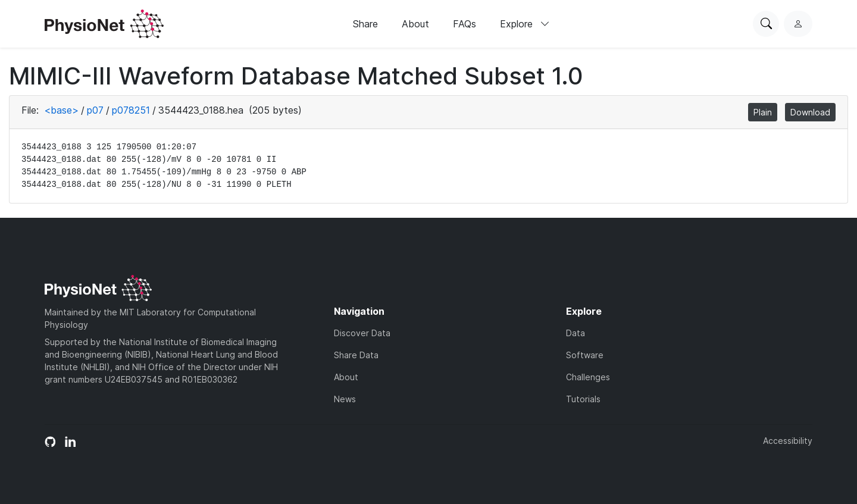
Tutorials (583, 399)
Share (365, 24)
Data (575, 333)
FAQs (465, 24)
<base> (61, 110)
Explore (525, 24)
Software (585, 355)
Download (810, 112)
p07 (95, 110)
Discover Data (362, 333)
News (345, 399)
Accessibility (788, 441)
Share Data (356, 355)
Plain (763, 112)
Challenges (588, 377)
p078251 (131, 110)
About (415, 24)
